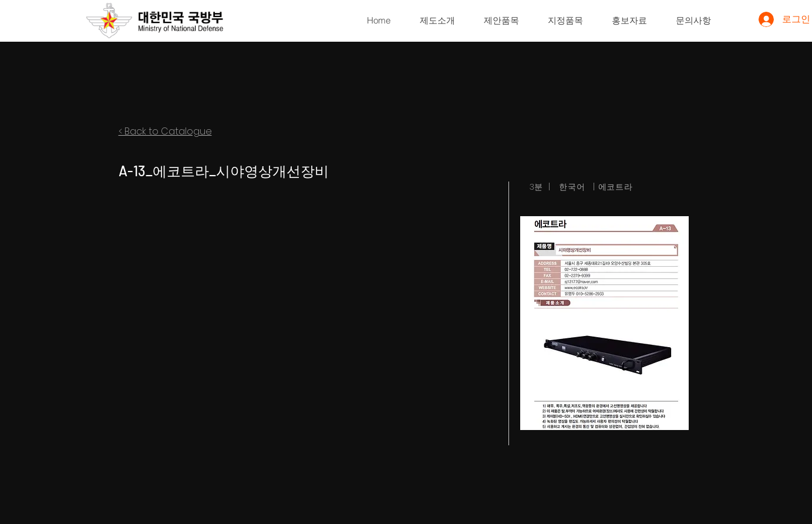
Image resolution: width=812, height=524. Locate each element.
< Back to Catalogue (165, 131)
